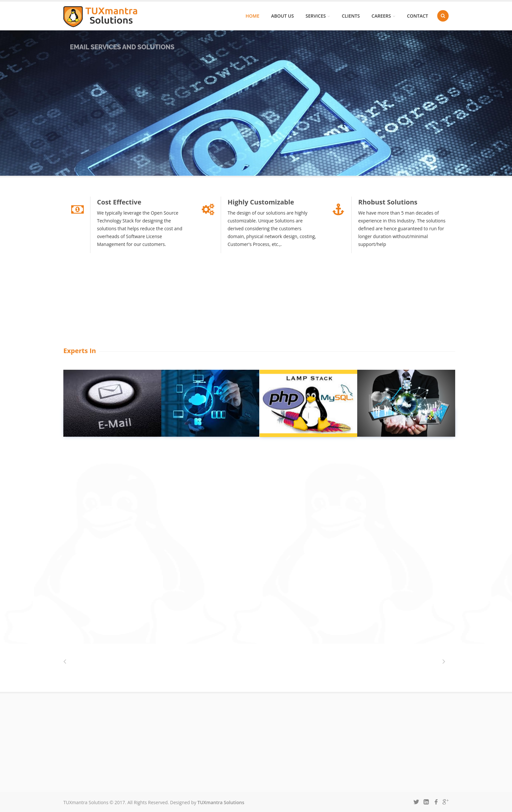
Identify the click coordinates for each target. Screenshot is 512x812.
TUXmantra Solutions (221, 802)
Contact (417, 16)
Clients (351, 16)
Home (252, 16)
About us (282, 16)
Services (318, 16)
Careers (383, 16)
